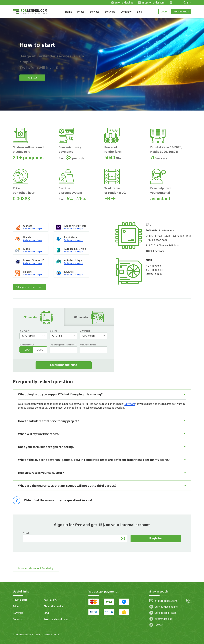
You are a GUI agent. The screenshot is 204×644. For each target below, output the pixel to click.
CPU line (53, 331)
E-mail (26, 533)
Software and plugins (33, 229)
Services (95, 12)
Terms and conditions (56, 620)
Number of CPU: (27, 345)
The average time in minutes (63, 345)
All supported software (29, 287)
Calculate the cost (64, 365)
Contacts (18, 620)
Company (126, 12)
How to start (20, 600)
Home (69, 12)
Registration (181, 12)
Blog (139, 12)
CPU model (85, 331)
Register (32, 78)
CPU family (24, 331)
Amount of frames (88, 345)
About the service (54, 607)
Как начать (50, 600)
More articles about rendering (36, 568)
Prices (81, 12)
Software (110, 12)
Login (164, 12)
